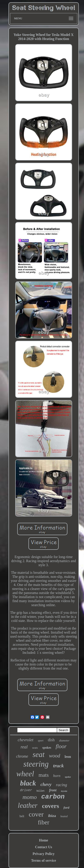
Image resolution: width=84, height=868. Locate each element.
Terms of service (44, 860)
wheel (25, 774)
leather (28, 805)
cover (36, 814)
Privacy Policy (43, 854)
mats (44, 775)
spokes (47, 748)
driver (26, 790)
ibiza (52, 816)
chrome (22, 756)
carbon (53, 797)
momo (30, 797)
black (28, 783)
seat (38, 754)
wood (55, 756)
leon (68, 757)
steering (36, 764)
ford (67, 808)
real (24, 747)
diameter (64, 740)
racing (62, 785)
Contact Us (44, 847)
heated (64, 816)
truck (58, 766)
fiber (44, 822)
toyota (64, 791)
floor (61, 746)
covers (50, 806)
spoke (68, 777)
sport (41, 741)
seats (35, 748)
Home (44, 840)
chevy (46, 784)
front (53, 790)
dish (51, 740)
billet (41, 791)
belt (22, 816)
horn (57, 776)
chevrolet (26, 740)
